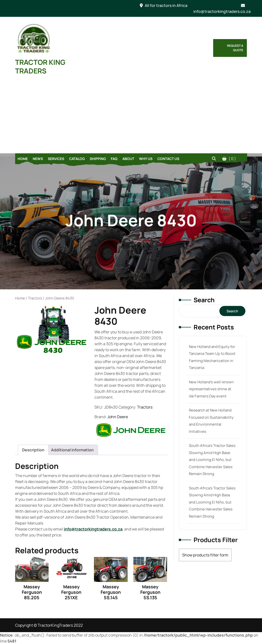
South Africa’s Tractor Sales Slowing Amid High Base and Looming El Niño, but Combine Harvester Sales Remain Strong (212, 460)
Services (56, 159)
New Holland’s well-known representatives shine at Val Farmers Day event (211, 389)
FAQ (114, 159)
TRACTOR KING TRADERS (40, 66)
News (38, 159)
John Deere (118, 417)
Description (33, 450)
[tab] (33, 450)
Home (23, 159)
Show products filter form (205, 555)
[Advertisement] (131, 116)
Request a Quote (235, 48)
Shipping (98, 159)
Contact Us (168, 159)
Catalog (77, 159)
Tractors (35, 298)
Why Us (146, 159)
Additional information (72, 450)
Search (204, 300)
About (128, 159)
